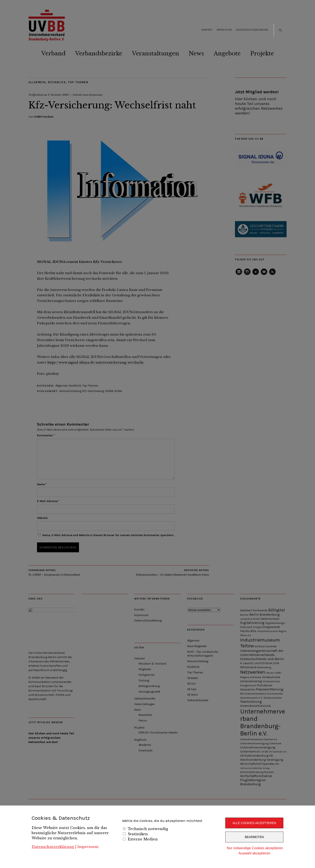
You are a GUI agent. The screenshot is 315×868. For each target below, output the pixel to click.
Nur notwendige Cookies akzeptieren (255, 848)
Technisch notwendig (148, 829)
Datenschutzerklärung (53, 847)
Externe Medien (143, 839)
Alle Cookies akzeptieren (254, 823)
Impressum (88, 847)
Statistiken (138, 834)
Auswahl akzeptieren (254, 853)
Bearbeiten (254, 837)
